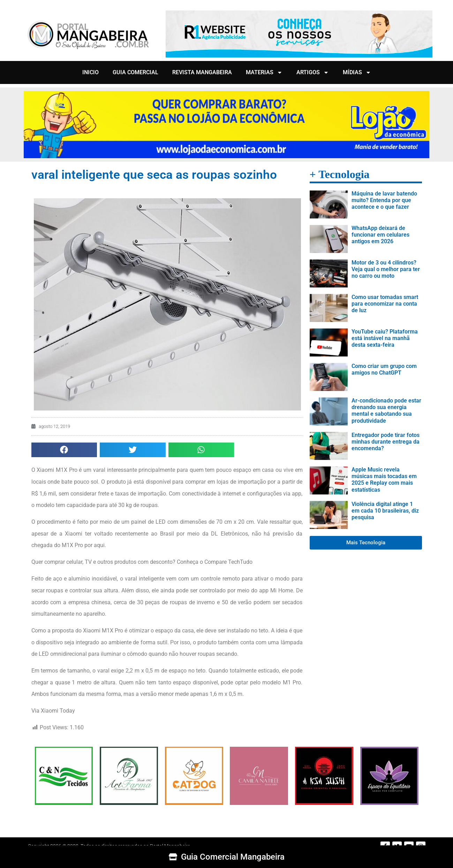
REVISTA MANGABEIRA (202, 72)
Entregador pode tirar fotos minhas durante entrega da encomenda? (386, 442)
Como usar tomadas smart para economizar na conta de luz (385, 304)
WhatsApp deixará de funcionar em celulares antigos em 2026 (380, 235)
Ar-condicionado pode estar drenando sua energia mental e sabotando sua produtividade (386, 411)
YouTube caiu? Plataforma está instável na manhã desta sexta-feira (385, 338)
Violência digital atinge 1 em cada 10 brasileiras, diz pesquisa (385, 511)
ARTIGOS (313, 72)
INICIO (90, 72)
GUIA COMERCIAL (135, 72)
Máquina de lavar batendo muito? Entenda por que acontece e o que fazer (384, 200)
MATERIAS (264, 72)
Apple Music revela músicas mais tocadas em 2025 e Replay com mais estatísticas (384, 480)
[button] (64, 450)
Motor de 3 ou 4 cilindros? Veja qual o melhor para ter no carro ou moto (386, 269)
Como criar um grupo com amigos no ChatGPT (384, 369)
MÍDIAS (357, 72)
